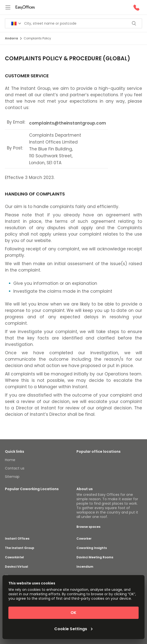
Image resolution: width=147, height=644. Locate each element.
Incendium (85, 567)
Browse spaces (88, 527)
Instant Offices (17, 539)
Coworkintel (14, 557)
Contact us (15, 468)
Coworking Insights (92, 548)
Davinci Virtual (17, 567)
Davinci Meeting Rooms (95, 557)
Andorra (13, 38)
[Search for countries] (16, 24)
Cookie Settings (74, 629)
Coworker (84, 539)
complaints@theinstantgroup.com (68, 123)
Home (10, 460)
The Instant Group (20, 548)
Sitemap (12, 477)
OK (73, 613)
